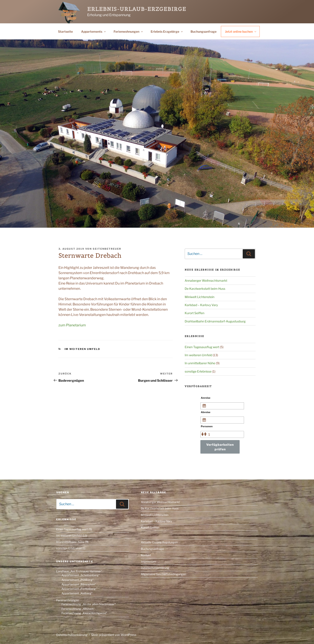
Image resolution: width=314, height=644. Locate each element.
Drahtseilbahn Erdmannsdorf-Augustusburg (215, 321)
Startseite (65, 31)
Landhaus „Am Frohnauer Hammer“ (79, 571)
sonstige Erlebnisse (198, 371)
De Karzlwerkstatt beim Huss (205, 289)
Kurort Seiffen (195, 313)
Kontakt (146, 555)
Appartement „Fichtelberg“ (79, 589)
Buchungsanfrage (204, 31)
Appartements (94, 31)
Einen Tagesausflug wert (202, 347)
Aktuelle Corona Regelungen (159, 542)
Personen (207, 426)
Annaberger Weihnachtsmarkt (206, 280)
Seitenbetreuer (107, 249)
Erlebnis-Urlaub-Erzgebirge (137, 9)
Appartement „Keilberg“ (77, 593)
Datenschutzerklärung (155, 568)
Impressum (148, 562)
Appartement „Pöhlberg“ (78, 580)
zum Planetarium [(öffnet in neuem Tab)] (72, 325)
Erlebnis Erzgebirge (167, 31)
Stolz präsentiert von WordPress (114, 635)
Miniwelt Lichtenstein (200, 297)
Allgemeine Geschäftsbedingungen (163, 574)
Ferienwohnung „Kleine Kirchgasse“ (84, 613)
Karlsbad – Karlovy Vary (201, 305)
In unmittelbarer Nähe (200, 363)
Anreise (206, 398)
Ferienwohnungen (129, 31)
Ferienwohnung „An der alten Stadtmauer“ (89, 604)
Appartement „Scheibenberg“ (81, 575)
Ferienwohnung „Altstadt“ (78, 609)
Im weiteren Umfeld (82, 349)
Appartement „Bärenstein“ (79, 584)
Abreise (206, 412)
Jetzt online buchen (241, 31)
